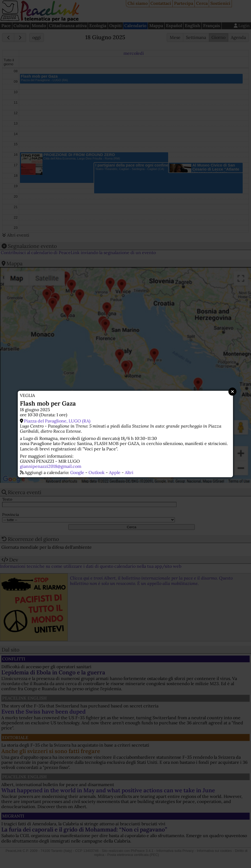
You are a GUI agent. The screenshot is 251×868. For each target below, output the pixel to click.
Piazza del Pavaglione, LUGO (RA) (57, 421)
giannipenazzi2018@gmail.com (51, 466)
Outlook (97, 472)
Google (77, 472)
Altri (129, 472)
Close (232, 392)
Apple (115, 472)
